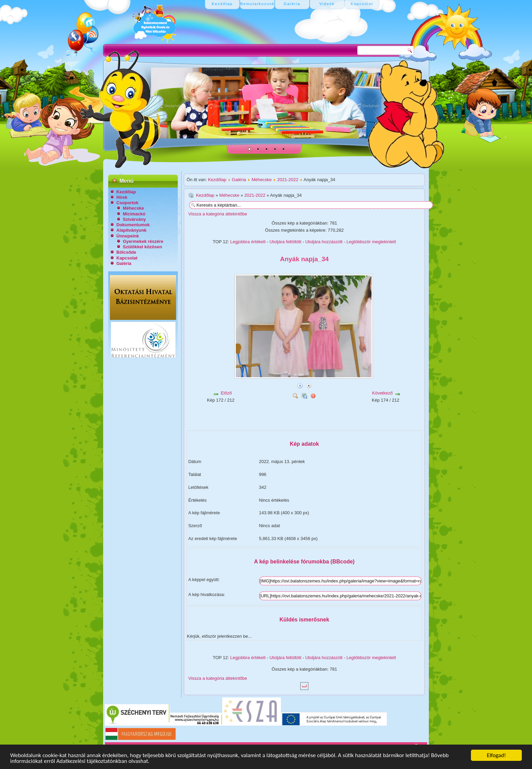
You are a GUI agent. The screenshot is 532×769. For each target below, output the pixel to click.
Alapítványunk (131, 230)
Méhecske (133, 208)
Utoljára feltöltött (285, 242)
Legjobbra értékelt (248, 242)
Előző (226, 393)
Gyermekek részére (143, 241)
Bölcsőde (126, 252)
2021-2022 (288, 180)
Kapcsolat (127, 258)
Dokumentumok (133, 225)
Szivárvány (134, 219)
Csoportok (127, 203)
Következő (383, 393)
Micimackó (134, 214)
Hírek (122, 197)
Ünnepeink (128, 236)
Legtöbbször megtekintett (371, 242)
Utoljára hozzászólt (324, 242)
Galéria (124, 263)
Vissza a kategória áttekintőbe (218, 214)
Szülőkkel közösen (142, 247)
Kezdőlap (126, 192)
